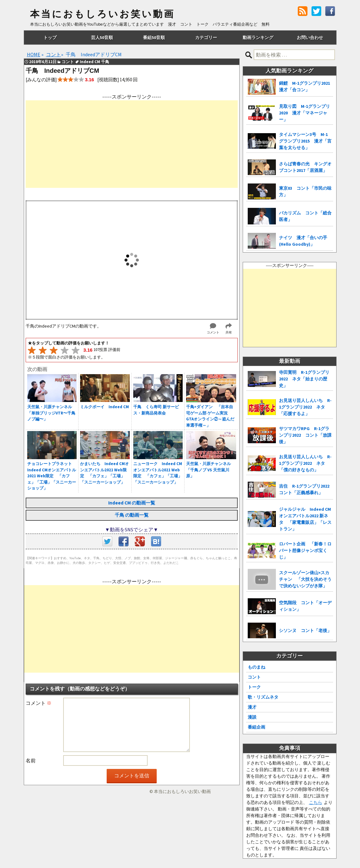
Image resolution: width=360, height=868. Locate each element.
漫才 (252, 707)
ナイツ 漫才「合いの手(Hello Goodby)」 (303, 241)
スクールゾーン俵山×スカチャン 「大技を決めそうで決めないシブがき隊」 (305, 579)
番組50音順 (154, 38)
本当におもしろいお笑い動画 (102, 14)
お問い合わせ (310, 38)
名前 (31, 760)
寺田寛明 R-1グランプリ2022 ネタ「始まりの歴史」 (304, 379)
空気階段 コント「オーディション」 (305, 606)
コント (254, 677)
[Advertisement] (132, 144)
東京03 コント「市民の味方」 (305, 191)
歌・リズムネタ (263, 697)
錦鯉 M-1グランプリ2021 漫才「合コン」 (306, 86)
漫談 (252, 717)
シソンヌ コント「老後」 (305, 630)
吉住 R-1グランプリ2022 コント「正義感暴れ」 (306, 489)
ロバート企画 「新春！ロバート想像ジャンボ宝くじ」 (305, 550)
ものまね (256, 667)
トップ (50, 38)
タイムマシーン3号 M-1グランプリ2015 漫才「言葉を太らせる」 (305, 141)
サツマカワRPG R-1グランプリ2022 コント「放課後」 (305, 435)
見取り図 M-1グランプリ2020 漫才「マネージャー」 (304, 113)
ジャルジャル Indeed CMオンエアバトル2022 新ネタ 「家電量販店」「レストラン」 (305, 519)
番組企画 (256, 727)
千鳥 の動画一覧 (132, 515)
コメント (39, 703)
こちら (316, 802)
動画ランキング (258, 38)
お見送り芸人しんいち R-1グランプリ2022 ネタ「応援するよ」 (305, 407)
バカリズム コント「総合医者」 (305, 216)
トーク (254, 687)
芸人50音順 (102, 38)
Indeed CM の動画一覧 (132, 503)
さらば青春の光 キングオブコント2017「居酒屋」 (305, 167)
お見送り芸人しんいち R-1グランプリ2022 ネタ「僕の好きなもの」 (305, 463)
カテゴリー (206, 38)
